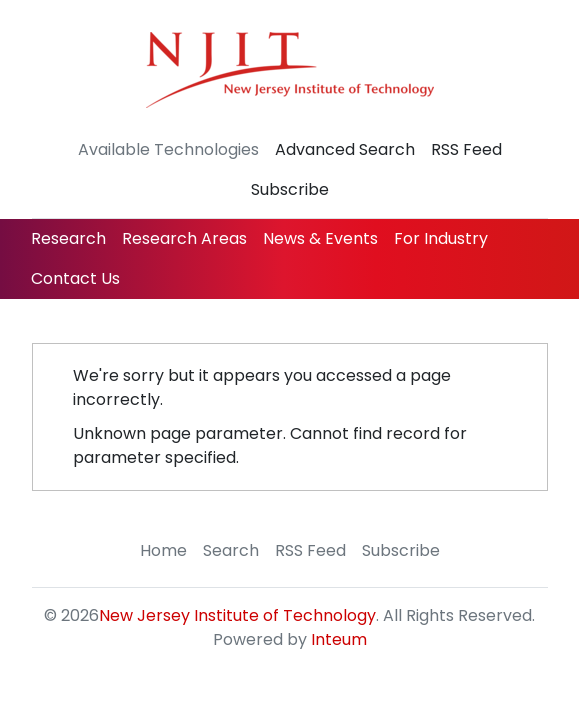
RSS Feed (466, 149)
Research (68, 238)
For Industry (441, 238)
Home (163, 550)
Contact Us (75, 278)
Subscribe (290, 189)
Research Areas (184, 238)
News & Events (320, 238)
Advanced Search (345, 149)
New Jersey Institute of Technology (237, 615)
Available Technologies (168, 149)
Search (231, 550)
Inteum (339, 639)
